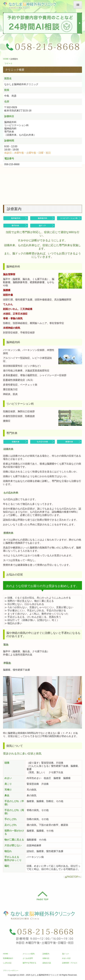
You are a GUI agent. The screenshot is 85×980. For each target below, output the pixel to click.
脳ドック (66, 954)
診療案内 (46, 954)
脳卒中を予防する (29, 963)
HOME (6, 954)
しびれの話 (7, 963)
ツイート (9, 63)
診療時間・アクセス (70, 963)
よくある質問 (28, 958)
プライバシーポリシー (11, 971)
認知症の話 (47, 963)
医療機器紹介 (8, 958)
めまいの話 (66, 958)
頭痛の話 (46, 958)
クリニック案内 (29, 954)
